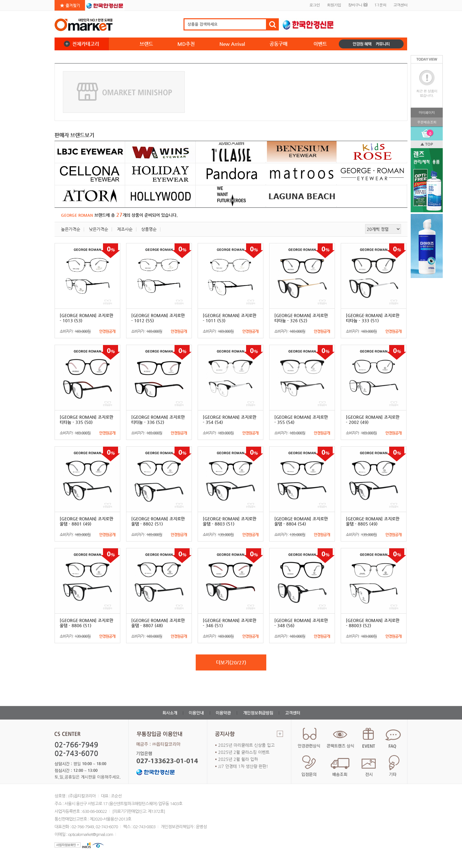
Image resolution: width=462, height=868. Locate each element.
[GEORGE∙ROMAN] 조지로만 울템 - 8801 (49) (86, 521)
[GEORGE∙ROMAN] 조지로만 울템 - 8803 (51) (230, 521)
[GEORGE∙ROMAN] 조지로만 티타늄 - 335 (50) (86, 420)
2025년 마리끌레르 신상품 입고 (246, 745)
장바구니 (358, 5)
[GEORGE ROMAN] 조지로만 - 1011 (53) (230, 318)
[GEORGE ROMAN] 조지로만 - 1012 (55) (158, 318)
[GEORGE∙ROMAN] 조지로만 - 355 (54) (301, 420)
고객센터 (400, 5)
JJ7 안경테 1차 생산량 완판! (243, 766)
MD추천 (186, 44)
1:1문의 (380, 5)
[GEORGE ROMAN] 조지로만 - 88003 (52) (373, 623)
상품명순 (149, 229)
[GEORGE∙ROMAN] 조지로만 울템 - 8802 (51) (158, 521)
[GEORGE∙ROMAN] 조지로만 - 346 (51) (230, 623)
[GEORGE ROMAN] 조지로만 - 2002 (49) (373, 420)
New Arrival (232, 44)
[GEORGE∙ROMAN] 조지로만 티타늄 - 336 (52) (158, 420)
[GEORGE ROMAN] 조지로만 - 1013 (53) (86, 318)
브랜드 (146, 44)
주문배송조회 (427, 122)
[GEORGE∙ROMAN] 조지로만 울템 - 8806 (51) (86, 623)
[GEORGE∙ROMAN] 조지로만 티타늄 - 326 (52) (301, 318)
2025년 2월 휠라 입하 (238, 759)
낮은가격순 (98, 229)
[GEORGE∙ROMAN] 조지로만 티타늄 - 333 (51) (373, 318)
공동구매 (278, 44)
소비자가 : (87, 331)
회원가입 (334, 5)
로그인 (315, 5)
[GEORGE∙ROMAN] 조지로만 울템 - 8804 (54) (301, 521)
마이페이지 (427, 112)
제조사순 (125, 229)
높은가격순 (71, 229)
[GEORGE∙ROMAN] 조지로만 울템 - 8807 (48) (158, 623)
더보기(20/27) (231, 662)
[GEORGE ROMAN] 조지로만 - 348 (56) (301, 623)
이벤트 (320, 44)
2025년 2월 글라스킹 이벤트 (244, 752)
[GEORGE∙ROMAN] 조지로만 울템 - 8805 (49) (373, 521)
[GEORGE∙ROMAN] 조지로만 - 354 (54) (230, 420)
